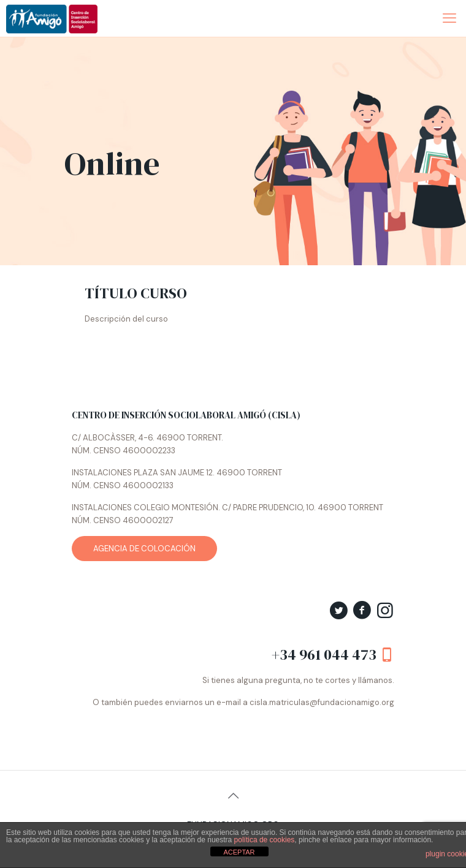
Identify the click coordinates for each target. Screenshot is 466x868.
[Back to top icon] (233, 796)
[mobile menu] (449, 18)
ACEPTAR (239, 852)
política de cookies (265, 840)
